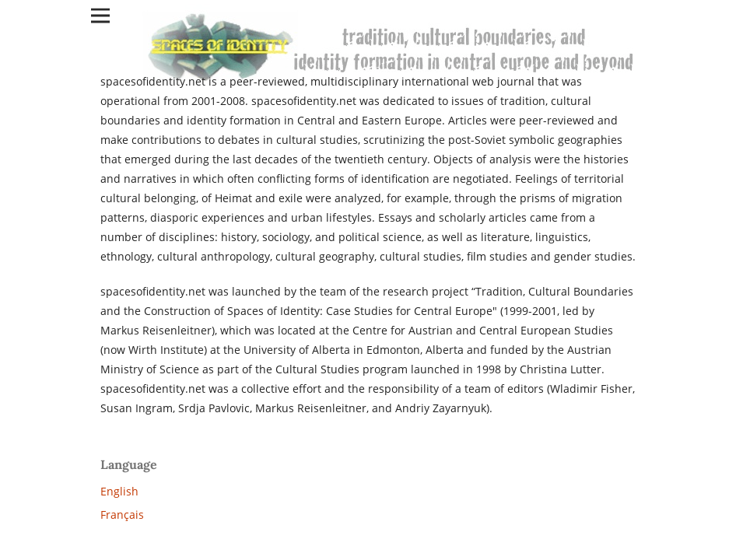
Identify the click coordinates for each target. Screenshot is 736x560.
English (119, 491)
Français (122, 514)
